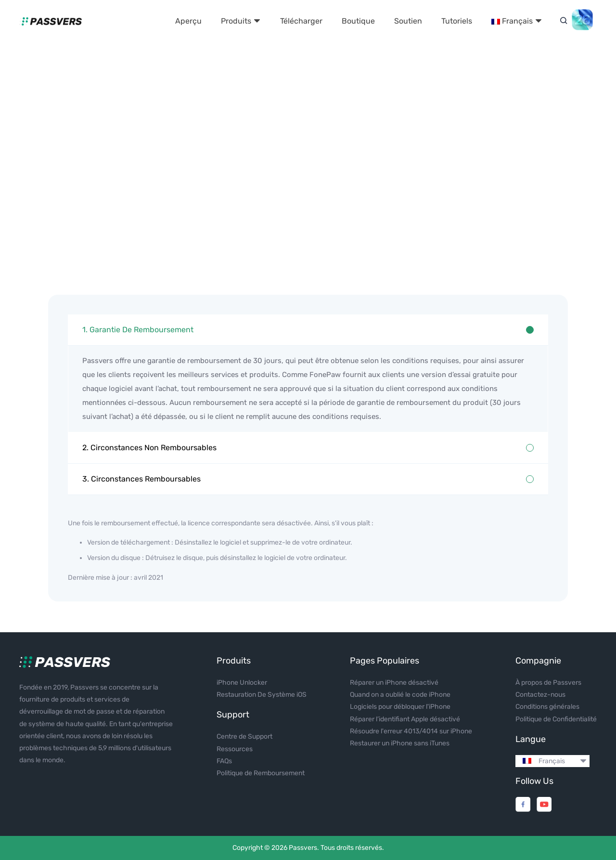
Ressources (235, 749)
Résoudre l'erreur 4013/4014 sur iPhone (411, 731)
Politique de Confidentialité (556, 719)
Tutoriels (457, 21)
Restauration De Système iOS (262, 695)
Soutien (408, 21)
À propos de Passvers (548, 683)
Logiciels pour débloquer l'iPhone (400, 707)
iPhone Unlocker (242, 683)
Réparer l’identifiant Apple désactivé (405, 719)
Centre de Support (244, 736)
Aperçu (188, 21)
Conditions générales (547, 707)
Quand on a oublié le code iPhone (400, 695)
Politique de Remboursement (261, 773)
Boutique (358, 21)
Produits (241, 21)
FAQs (224, 761)
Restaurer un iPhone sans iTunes (400, 743)
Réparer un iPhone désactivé (394, 683)
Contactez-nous (540, 695)
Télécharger (301, 21)
